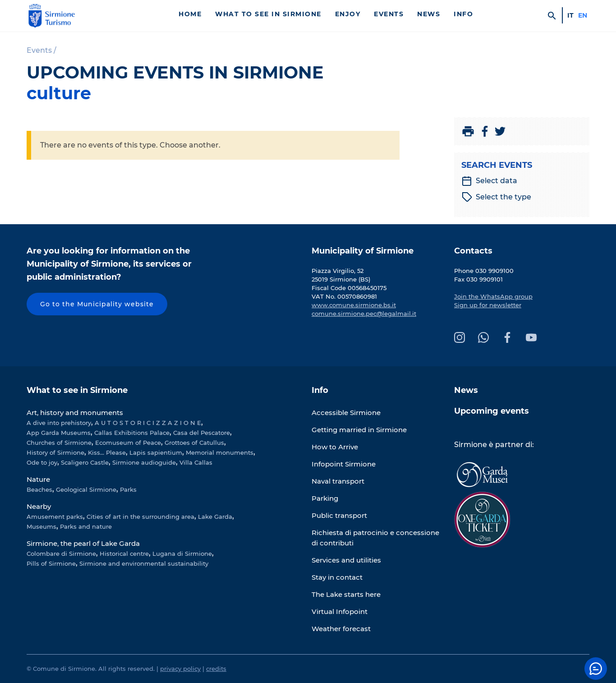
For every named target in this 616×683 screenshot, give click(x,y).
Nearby (39, 506)
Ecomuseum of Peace (128, 443)
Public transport (339, 515)
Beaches (39, 489)
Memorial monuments (220, 452)
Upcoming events (492, 411)
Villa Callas (196, 462)
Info (463, 14)
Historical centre (124, 554)
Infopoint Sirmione (344, 464)
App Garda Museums (59, 433)
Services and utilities (346, 560)
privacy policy (180, 669)
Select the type (496, 197)
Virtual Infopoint (340, 611)
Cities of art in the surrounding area (140, 517)
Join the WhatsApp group (493, 296)
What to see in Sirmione (268, 14)
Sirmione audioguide (144, 462)
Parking (325, 498)
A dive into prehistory (59, 423)
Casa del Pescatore (202, 433)
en (583, 15)
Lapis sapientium (156, 452)
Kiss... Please (107, 452)
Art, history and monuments (75, 413)
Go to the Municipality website (97, 304)
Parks (128, 489)
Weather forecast (341, 629)
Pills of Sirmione (51, 563)
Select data (489, 181)
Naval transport (338, 481)
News (429, 14)
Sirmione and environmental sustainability (144, 563)
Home (190, 14)
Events (389, 14)
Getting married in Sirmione (359, 430)
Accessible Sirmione (346, 413)
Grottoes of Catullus (194, 443)
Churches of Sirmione (59, 443)
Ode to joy (42, 462)
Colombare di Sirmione (61, 554)
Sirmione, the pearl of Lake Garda (83, 543)
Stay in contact (337, 577)
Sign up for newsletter (488, 305)
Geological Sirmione (86, 489)
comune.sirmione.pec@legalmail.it (364, 314)
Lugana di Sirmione (182, 554)
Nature (38, 479)
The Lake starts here (346, 594)
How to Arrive (335, 447)
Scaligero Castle (85, 462)
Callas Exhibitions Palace (132, 433)
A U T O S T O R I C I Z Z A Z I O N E (148, 423)
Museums (41, 526)
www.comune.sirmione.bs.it (354, 305)
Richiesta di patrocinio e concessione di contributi (375, 538)
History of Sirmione (55, 452)
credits (216, 669)
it (570, 15)
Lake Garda (215, 517)
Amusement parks (55, 517)
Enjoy (348, 14)
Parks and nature (86, 526)
